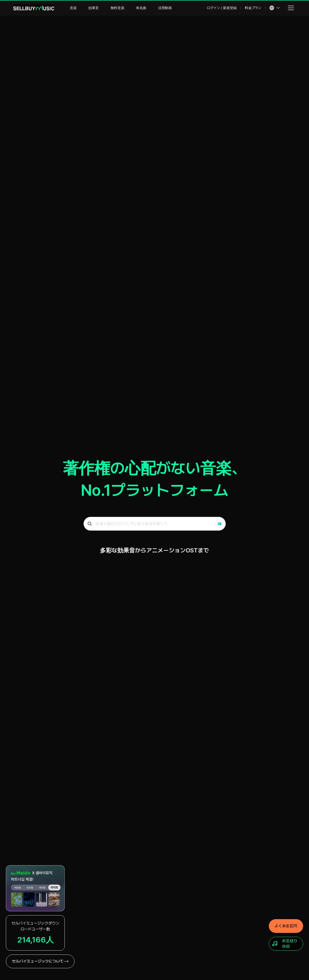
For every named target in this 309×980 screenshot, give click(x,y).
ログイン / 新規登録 (222, 8)
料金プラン (253, 8)
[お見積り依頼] (286, 944)
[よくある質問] (286, 926)
